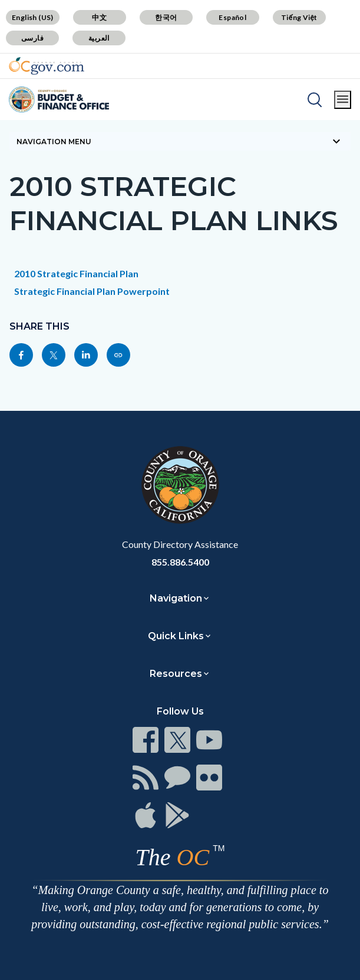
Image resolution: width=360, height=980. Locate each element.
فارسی (32, 38)
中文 (99, 17)
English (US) (33, 17)
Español (232, 17)
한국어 (166, 17)
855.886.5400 (180, 562)
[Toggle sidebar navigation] (180, 141)
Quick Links (176, 636)
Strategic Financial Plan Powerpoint (92, 291)
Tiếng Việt (299, 17)
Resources (176, 674)
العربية (99, 38)
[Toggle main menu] (343, 100)
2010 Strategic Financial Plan (76, 273)
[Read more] (47, 66)
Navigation (176, 598)
